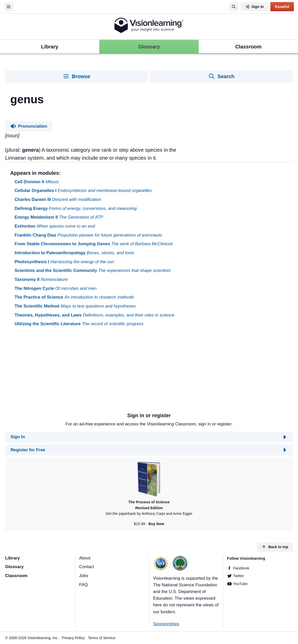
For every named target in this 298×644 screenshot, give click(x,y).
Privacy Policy (73, 638)
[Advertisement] (149, 372)
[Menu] (9, 7)
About (85, 558)
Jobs (84, 576)
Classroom (16, 576)
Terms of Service (102, 638)
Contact (87, 567)
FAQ (83, 585)
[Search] (234, 7)
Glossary (14, 567)
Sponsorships (166, 624)
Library (12, 558)
